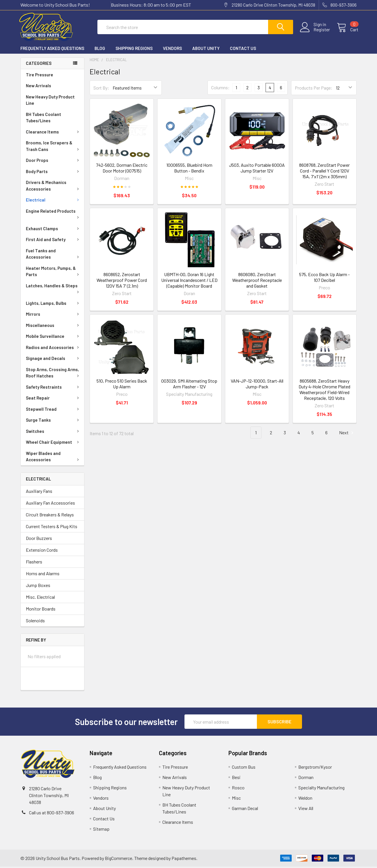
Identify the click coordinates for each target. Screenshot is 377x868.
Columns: (220, 89)
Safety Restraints (53, 388)
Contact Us (243, 50)
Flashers (34, 563)
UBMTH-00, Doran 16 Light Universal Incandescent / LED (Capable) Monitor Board (189, 281)
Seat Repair (53, 399)
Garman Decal (245, 810)
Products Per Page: (314, 89)
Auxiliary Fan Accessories (50, 504)
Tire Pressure (40, 76)
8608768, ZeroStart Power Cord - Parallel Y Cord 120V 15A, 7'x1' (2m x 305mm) (324, 172)
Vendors (172, 50)
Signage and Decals (53, 360)
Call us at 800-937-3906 (52, 814)
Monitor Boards (41, 610)
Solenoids (35, 622)
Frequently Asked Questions (52, 50)
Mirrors (53, 315)
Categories (39, 65)
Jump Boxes (38, 586)
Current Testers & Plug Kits (52, 527)
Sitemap (101, 830)
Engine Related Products (53, 215)
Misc (236, 799)
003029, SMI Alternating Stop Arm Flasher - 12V (189, 385)
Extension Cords (42, 551)
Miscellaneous (53, 327)
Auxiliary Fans (39, 492)
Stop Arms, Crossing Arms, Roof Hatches (53, 374)
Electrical (53, 201)
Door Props (53, 162)
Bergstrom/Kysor (315, 768)
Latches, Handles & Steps (53, 290)
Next (347, 434)
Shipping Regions (134, 50)
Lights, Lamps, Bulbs (53, 305)
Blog (100, 50)
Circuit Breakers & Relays (50, 516)
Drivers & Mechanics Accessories (53, 187)
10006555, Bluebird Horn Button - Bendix (189, 169)
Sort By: (101, 89)
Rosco (238, 789)
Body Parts (53, 173)
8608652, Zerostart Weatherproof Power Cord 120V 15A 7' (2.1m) (122, 281)
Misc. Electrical (40, 598)
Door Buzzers (39, 539)
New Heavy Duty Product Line (50, 101)
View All (306, 810)
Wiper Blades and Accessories (53, 458)
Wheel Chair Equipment (53, 443)
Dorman (306, 779)
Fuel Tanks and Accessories (53, 255)
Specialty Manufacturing (321, 789)
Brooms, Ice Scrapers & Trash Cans (53, 147)
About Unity (206, 50)
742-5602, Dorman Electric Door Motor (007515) (122, 169)
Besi (236, 779)
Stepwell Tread (53, 410)
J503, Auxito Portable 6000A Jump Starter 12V (257, 169)
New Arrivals (39, 87)
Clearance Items (53, 133)
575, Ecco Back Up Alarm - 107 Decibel (324, 279)
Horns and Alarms (43, 575)
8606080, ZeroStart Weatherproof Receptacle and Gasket (257, 281)
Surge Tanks (53, 421)
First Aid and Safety (53, 241)
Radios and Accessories (53, 349)
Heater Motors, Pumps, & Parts (53, 273)
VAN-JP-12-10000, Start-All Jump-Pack (257, 385)
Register (320, 31)
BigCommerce (119, 860)
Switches (53, 433)
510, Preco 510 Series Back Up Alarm (122, 385)
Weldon (305, 799)
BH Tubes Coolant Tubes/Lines (44, 119)
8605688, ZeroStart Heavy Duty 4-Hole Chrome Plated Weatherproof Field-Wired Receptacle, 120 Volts (324, 391)
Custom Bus (244, 768)
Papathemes (184, 860)
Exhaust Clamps (53, 230)
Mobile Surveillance (53, 338)
